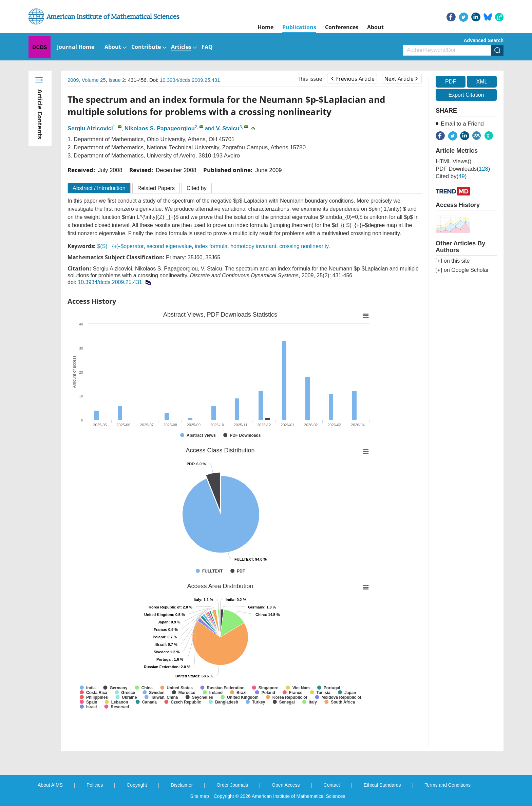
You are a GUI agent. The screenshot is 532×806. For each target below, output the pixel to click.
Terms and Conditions (448, 785)
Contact (332, 785)
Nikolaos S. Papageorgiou (160, 128)
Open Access (286, 785)
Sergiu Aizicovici (90, 128)
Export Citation (466, 95)
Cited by (197, 188)
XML (482, 82)
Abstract (99, 188)
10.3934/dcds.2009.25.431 (190, 80)
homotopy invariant (253, 246)
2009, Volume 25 (87, 80)
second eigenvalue (169, 246)
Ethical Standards (382, 785)
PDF (451, 82)
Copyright (137, 785)
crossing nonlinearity (304, 246)
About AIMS (50, 785)
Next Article (401, 79)
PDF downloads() (463, 169)
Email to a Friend (462, 124)
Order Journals (232, 785)
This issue (310, 79)
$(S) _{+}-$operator (120, 246)
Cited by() (451, 176)
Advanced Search (484, 40)
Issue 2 (117, 80)
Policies (95, 785)
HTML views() (453, 161)
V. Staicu (227, 128)
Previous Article (353, 79)
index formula (211, 246)
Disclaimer (182, 785)
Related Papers (156, 188)
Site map (200, 796)
